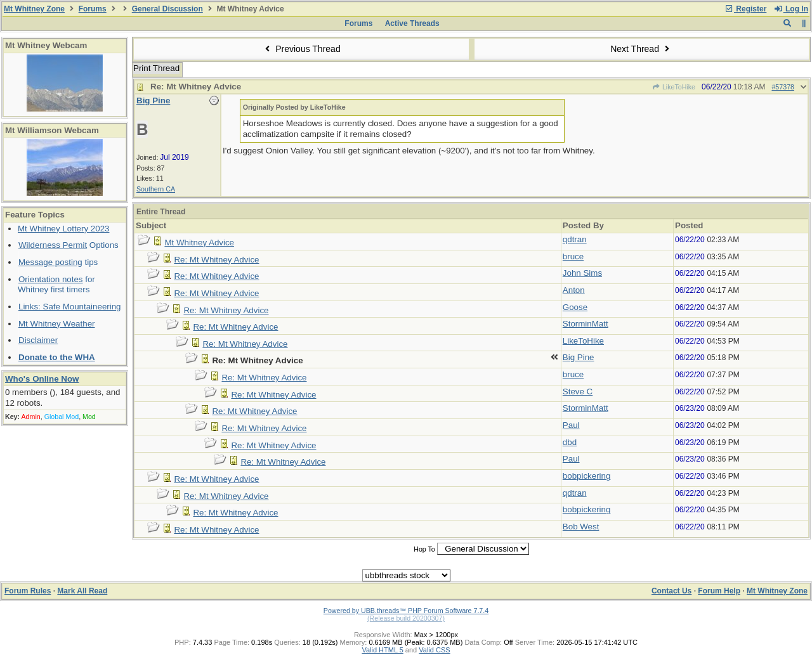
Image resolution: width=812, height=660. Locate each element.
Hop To (424, 549)
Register (745, 9)
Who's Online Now (42, 379)
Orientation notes (51, 279)
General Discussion (167, 9)
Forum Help (719, 591)
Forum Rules (28, 591)
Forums (93, 9)
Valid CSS (434, 650)
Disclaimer (38, 340)
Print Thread (156, 68)
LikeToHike (674, 87)
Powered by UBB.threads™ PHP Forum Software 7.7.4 (406, 611)
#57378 (783, 87)
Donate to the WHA (57, 357)
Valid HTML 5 (382, 650)
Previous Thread (301, 49)
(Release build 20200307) (406, 618)
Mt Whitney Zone (34, 9)
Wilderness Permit (53, 245)
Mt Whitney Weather (57, 324)
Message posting (50, 262)
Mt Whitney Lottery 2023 (63, 229)
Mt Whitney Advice (199, 243)
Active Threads (412, 23)
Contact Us (671, 591)
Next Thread (641, 49)
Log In (791, 9)
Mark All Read (82, 591)
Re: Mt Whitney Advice (216, 260)
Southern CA (156, 189)
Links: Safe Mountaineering (70, 307)
